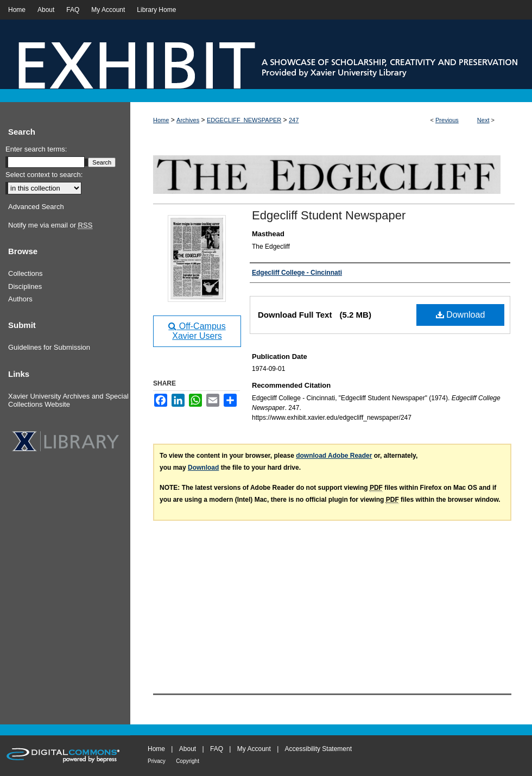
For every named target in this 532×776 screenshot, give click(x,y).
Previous (447, 120)
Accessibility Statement (318, 749)
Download (461, 315)
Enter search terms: (36, 149)
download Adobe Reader (334, 456)
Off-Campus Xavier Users (197, 331)
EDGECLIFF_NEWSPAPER (244, 120)
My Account (254, 749)
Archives (188, 120)
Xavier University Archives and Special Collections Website (68, 400)
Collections (26, 273)
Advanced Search (36, 207)
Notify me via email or (50, 225)
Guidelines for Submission (49, 347)
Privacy (157, 761)
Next (483, 120)
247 (294, 120)
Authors (20, 299)
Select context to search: (44, 175)
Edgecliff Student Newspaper (329, 215)
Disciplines (25, 286)
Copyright (188, 761)
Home (161, 120)
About (188, 749)
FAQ (217, 749)
